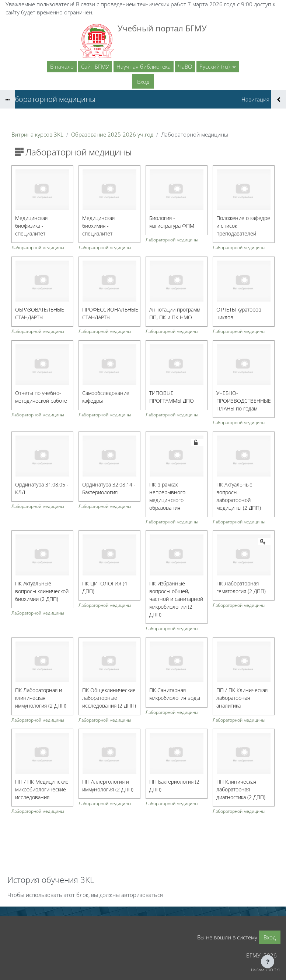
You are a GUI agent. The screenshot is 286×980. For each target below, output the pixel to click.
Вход (143, 82)
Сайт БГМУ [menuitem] (95, 66)
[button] (218, 67)
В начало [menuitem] (62, 66)
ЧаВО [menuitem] (185, 66)
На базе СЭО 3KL (266, 970)
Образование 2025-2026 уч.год (112, 134)
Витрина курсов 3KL (37, 134)
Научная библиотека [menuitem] (144, 66)
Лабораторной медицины (38, 248)
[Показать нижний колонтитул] (268, 962)
